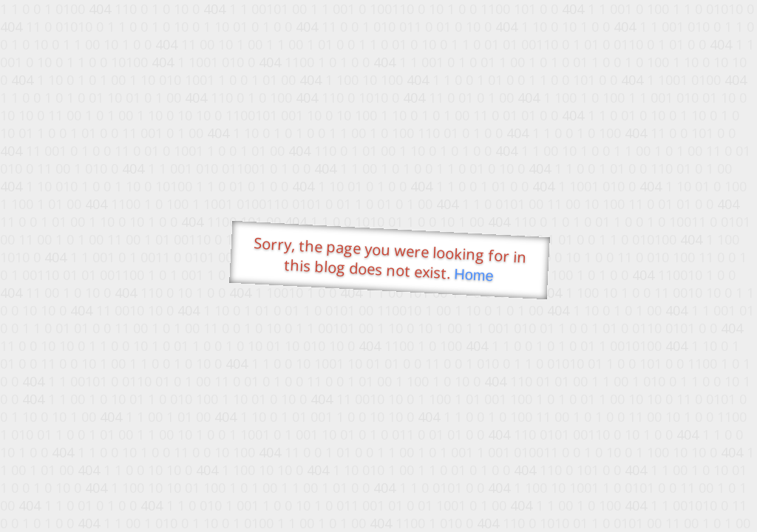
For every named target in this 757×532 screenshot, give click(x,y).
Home (474, 275)
